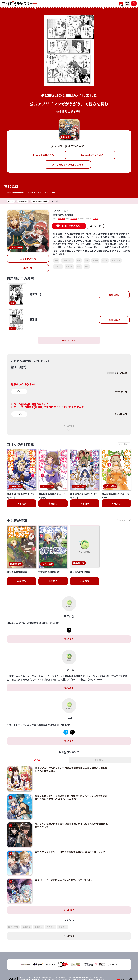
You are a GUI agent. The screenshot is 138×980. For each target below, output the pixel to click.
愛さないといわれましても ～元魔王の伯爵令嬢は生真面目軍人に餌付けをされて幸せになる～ (71, 755)
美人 (79, 261)
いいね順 (122, 373)
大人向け (50, 912)
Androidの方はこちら (92, 155)
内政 (87, 261)
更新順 (111, 373)
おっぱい (58, 267)
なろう (105, 261)
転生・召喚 (116, 261)
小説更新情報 (17, 521)
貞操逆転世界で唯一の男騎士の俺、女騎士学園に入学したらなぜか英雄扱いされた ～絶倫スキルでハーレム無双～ (71, 783)
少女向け (62, 912)
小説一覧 (28, 268)
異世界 (95, 261)
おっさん (69, 267)
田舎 (56, 261)
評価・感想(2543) (71, 226)
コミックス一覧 (28, 259)
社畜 (87, 267)
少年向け (26, 912)
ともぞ (53, 192)
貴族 (79, 267)
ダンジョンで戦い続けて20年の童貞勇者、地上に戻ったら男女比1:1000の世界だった (71, 811)
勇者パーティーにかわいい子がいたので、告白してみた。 (64, 865)
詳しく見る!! (69, 625)
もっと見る (69, 426)
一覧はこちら (69, 340)
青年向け (38, 912)
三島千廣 (29, 192)
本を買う (22, 503)
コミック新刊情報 (20, 444)
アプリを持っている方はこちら (68, 164)
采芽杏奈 (16, 192)
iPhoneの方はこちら (43, 155)
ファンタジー (68, 261)
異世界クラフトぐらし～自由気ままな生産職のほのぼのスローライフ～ (71, 837)
